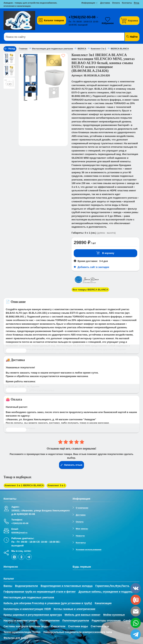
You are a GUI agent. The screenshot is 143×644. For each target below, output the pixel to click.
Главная (23, 49)
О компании (82, 508)
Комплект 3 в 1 (57, 485)
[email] (136, 611)
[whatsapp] (136, 623)
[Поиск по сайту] (60, 37)
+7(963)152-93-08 (82, 17)
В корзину (105, 253)
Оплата (80, 522)
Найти (132, 37)
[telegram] (29, 557)
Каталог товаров (51, 20)
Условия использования (89, 550)
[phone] (136, 600)
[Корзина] (130, 21)
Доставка (81, 515)
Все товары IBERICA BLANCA (90, 290)
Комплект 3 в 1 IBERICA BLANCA (24, 485)
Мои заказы (82, 529)
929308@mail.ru (19, 533)
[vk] (14, 557)
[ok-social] (21, 557)
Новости (80, 536)
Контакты (81, 543)
